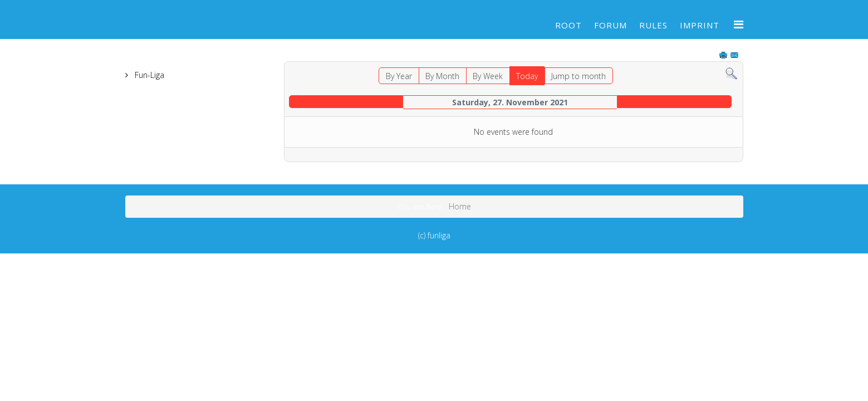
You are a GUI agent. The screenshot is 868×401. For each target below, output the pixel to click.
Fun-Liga (148, 75)
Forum (610, 25)
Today (527, 76)
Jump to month (578, 76)
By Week (488, 76)
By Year (399, 76)
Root (568, 25)
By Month (442, 76)
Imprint (700, 25)
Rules (653, 25)
